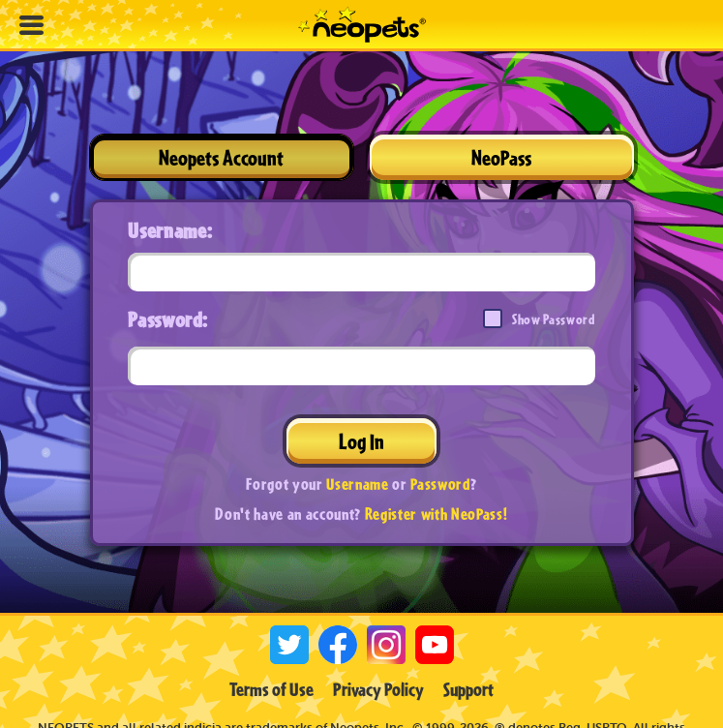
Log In (361, 441)
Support (468, 689)
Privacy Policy (378, 689)
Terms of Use (271, 689)
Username (357, 484)
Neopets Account (221, 157)
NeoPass (501, 157)
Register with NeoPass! (437, 514)
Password (440, 484)
